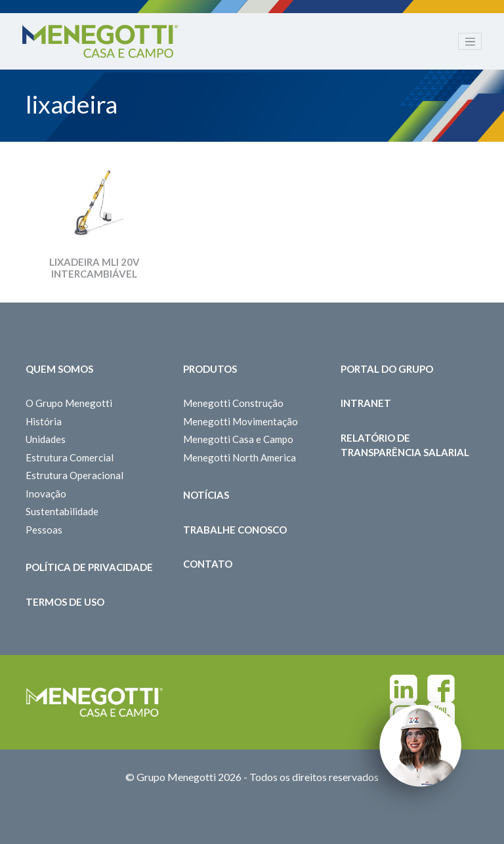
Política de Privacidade (89, 567)
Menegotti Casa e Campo (238, 439)
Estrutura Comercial (70, 457)
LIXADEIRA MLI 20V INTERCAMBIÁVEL (94, 268)
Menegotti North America (240, 457)
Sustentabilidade (62, 511)
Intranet (366, 403)
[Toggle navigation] (470, 41)
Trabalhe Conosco (235, 530)
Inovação (46, 494)
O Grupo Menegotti (69, 403)
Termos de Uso (65, 602)
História (44, 421)
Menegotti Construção (233, 403)
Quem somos (59, 369)
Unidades (46, 439)
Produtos (210, 369)
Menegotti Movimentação (241, 421)
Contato (208, 564)
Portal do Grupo (387, 369)
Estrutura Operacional (74, 475)
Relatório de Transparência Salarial (405, 445)
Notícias (206, 495)
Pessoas (44, 530)
